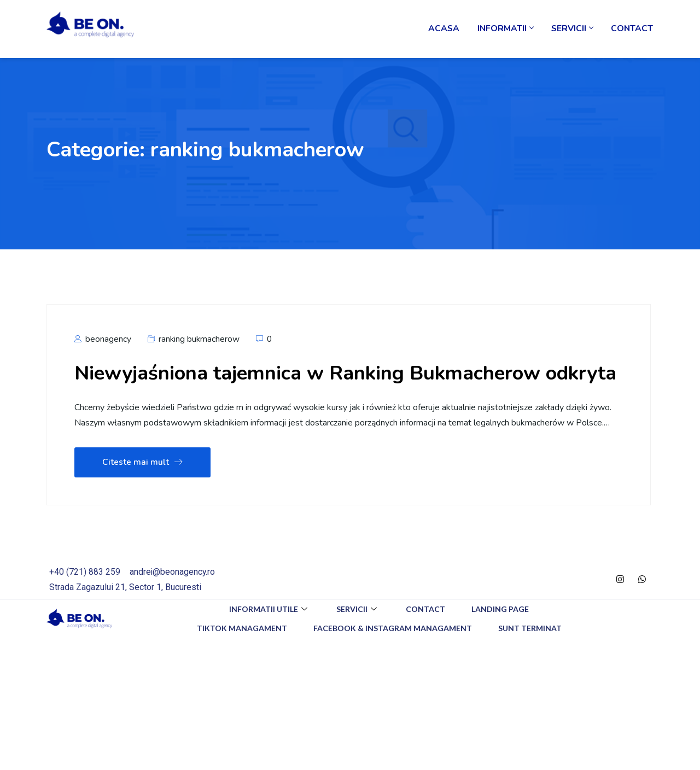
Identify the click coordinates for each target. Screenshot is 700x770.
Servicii (573, 30)
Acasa (447, 30)
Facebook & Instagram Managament (393, 660)
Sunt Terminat (531, 660)
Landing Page (502, 641)
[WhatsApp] (642, 611)
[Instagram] (620, 611)
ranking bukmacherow (200, 341)
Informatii (508, 30)
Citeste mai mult (142, 494)
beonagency (103, 341)
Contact (632, 30)
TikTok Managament (241, 660)
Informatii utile (268, 641)
